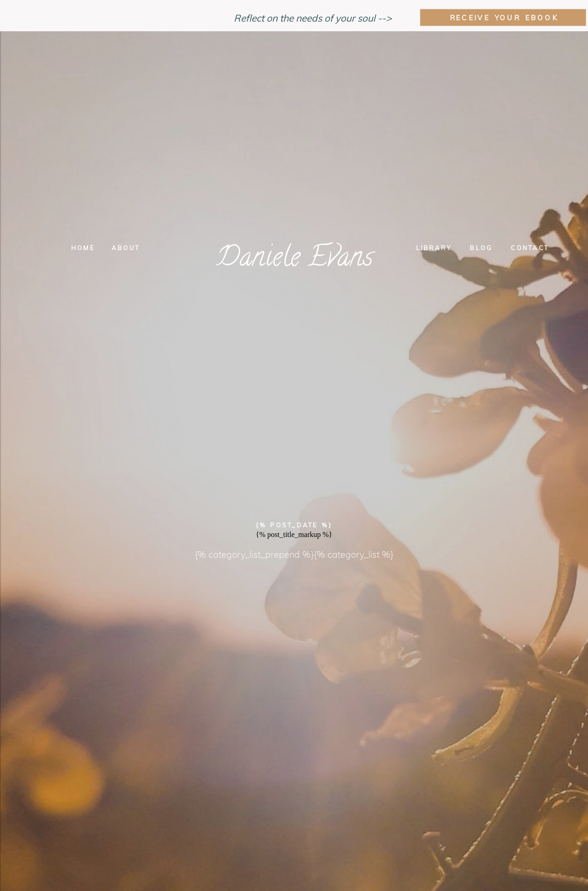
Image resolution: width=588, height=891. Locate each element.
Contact (530, 248)
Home (83, 248)
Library (434, 248)
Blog (481, 248)
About (126, 248)
